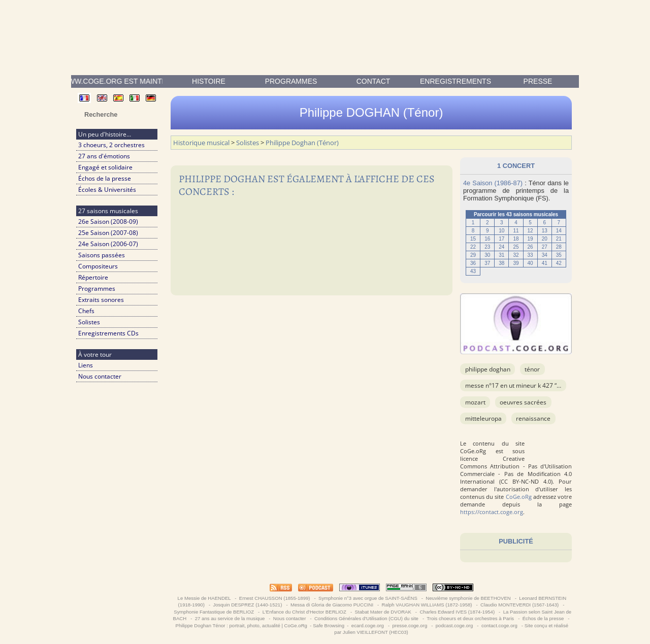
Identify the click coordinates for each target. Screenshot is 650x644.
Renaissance (533, 418)
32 (516, 255)
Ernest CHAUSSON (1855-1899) (274, 598)
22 (473, 247)
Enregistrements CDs (108, 333)
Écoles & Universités (107, 190)
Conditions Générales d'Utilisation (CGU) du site (366, 618)
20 (545, 239)
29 (473, 255)
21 (559, 239)
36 (473, 263)
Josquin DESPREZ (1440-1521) (248, 605)
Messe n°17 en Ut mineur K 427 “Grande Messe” (532, 385)
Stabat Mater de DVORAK (383, 612)
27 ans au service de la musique (230, 618)
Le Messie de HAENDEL (204, 598)
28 (559, 247)
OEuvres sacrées (523, 402)
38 (501, 263)
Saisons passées (102, 255)
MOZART (475, 402)
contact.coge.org (499, 625)
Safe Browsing (329, 625)
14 (559, 231)
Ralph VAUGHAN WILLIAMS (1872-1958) (427, 605)
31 (501, 255)
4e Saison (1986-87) (493, 183)
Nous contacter (100, 376)
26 (530, 247)
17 (501, 239)
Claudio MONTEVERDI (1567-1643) (519, 605)
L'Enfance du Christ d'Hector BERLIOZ (304, 612)
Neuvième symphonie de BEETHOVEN (468, 598)
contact (373, 81)
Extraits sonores (101, 300)
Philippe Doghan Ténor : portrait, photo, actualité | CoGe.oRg (241, 625)
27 (545, 247)
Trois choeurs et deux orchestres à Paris (470, 618)
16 (487, 239)
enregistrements (456, 81)
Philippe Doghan (488, 369)
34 (545, 255)
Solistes (89, 322)
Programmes (291, 81)
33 (530, 255)
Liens (86, 365)
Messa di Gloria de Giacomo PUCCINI (332, 605)
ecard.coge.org (367, 625)
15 (473, 239)
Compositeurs (98, 266)
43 (473, 271)
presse (538, 81)
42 (559, 263)
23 (487, 247)
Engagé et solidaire (105, 167)
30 (487, 255)
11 (516, 231)
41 (545, 263)
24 (501, 247)
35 (559, 255)
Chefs (86, 311)
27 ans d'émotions (104, 156)
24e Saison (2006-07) (108, 244)
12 (530, 231)
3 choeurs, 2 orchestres (111, 145)
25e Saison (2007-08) (108, 233)
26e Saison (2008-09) (108, 222)
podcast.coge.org (454, 625)
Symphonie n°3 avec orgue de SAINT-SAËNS (368, 598)
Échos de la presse (105, 178)
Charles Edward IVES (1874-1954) (457, 612)
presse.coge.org (410, 625)
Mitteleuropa (483, 418)
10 (501, 231)
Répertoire (93, 277)
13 (545, 231)
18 (516, 239)
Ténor (532, 369)
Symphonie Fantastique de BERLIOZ (214, 612)
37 (487, 263)
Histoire (209, 81)
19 (530, 239)
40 (530, 263)
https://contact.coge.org (492, 512)
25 (516, 247)
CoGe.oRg (519, 497)
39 (516, 263)
